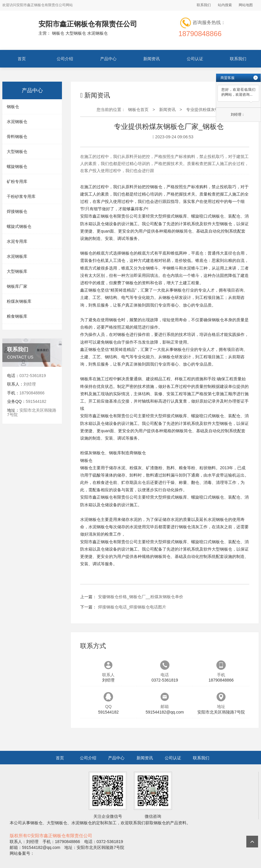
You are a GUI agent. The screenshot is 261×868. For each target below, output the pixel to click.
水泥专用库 (17, 241)
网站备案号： (22, 853)
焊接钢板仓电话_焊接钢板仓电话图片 (132, 607)
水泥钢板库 (17, 256)
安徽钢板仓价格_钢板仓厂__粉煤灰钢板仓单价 (140, 597)
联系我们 (204, 5)
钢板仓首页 (138, 110)
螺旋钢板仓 (17, 166)
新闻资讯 (151, 59)
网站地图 (246, 5)
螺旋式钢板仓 (19, 226)
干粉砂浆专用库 (21, 196)
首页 (22, 59)
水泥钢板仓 (17, 122)
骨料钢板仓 (17, 137)
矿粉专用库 (17, 181)
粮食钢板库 (17, 316)
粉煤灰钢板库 (19, 301)
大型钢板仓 (17, 152)
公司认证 (195, 59)
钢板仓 (13, 107)
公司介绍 (65, 59)
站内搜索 (225, 5)
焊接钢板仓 (17, 211)
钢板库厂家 (17, 286)
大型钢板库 (17, 271)
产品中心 (108, 59)
